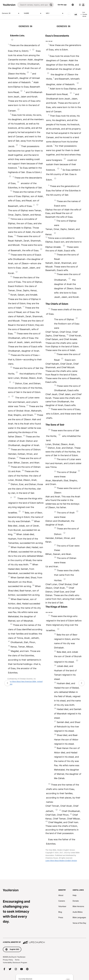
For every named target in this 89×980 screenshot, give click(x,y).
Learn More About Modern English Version (61, 861)
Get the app (62, 5)
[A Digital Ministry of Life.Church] (44, 941)
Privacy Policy (8, 960)
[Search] (33, 5)
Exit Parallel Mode (84, 14)
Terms (17, 960)
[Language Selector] (73, 5)
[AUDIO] (69, 14)
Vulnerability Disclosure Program (15, 962)
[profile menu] (82, 5)
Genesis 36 (11, 13)
